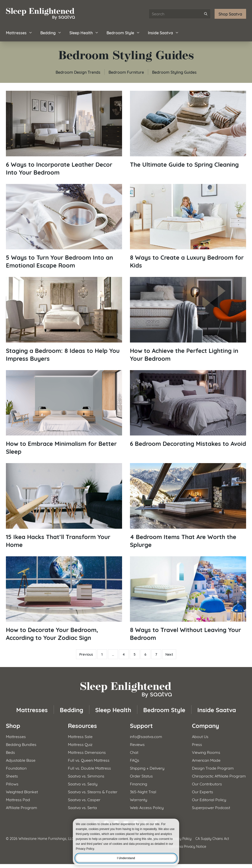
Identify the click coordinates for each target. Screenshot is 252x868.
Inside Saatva (163, 32)
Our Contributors (207, 784)
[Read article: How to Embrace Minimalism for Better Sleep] (64, 413)
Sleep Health (84, 32)
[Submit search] (206, 14)
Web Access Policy (147, 807)
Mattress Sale (80, 736)
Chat (134, 752)
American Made (206, 760)
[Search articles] (180, 14)
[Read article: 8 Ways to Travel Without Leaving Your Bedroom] (188, 599)
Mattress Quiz (80, 744)
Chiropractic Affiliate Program (219, 776)
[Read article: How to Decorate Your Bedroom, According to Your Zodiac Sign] (64, 599)
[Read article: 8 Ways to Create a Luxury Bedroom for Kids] (188, 227)
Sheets (12, 776)
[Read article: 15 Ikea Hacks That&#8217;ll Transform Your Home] (64, 506)
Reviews (137, 744)
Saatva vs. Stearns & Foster (93, 791)
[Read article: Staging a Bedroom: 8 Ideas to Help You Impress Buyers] (64, 320)
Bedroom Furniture (126, 72)
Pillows (12, 784)
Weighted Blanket (22, 791)
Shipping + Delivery (147, 768)
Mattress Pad (18, 799)
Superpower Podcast (211, 807)
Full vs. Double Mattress (89, 768)
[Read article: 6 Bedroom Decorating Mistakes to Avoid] (188, 409)
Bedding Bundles (21, 744)
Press (197, 744)
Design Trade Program (213, 768)
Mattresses (19, 32)
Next (169, 654)
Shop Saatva (230, 14)
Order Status (141, 776)
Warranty (139, 799)
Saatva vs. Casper (84, 799)
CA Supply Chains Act (212, 838)
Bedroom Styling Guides (174, 72)
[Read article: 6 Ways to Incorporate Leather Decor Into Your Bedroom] (64, 133)
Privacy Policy (181, 838)
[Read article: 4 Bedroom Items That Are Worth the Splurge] (188, 506)
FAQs (135, 760)
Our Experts (203, 791)
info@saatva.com (146, 736)
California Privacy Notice (187, 846)
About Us (200, 736)
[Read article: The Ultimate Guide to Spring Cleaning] (188, 129)
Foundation (16, 768)
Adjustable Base (21, 760)
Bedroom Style (123, 32)
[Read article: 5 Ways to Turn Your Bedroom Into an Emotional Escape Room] (64, 227)
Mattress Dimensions (87, 752)
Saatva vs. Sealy (83, 784)
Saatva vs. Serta (82, 807)
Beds (10, 752)
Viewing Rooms (206, 752)
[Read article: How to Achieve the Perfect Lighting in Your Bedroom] (188, 320)
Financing (139, 784)
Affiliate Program (22, 807)
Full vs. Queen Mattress (89, 760)
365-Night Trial (143, 791)
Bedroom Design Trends (78, 72)
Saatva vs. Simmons (86, 776)
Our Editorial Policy (209, 799)
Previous (86, 654)
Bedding (51, 32)
